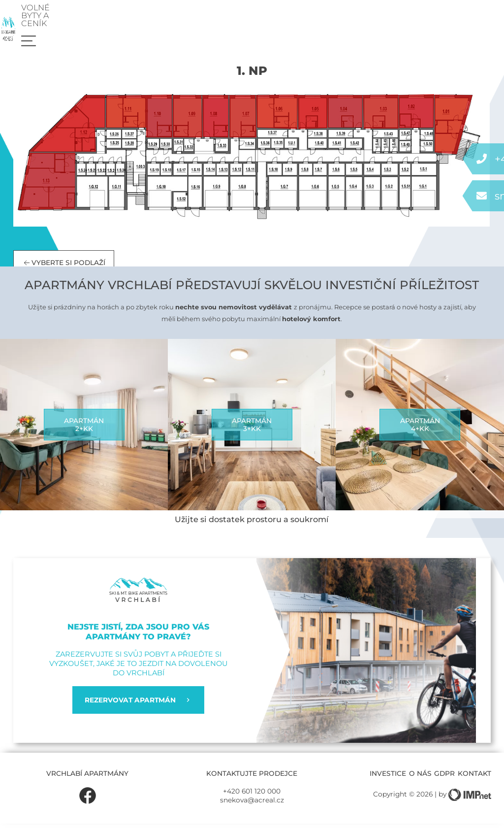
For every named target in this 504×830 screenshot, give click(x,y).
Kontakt (474, 780)
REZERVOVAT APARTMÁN (138, 706)
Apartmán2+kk (84, 431)
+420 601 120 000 (252, 798)
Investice (388, 780)
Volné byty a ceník (416, 17)
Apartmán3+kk (252, 431)
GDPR (444, 780)
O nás (420, 780)
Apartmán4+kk (420, 431)
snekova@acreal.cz (252, 806)
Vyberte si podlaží (63, 269)
